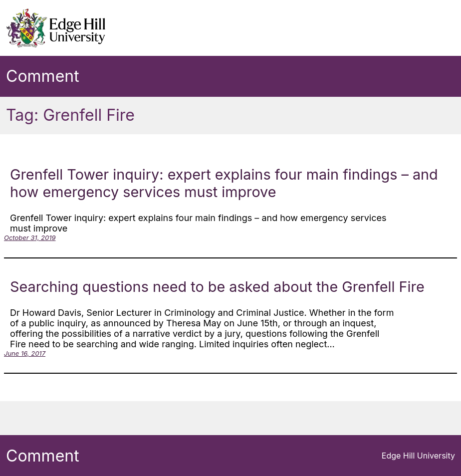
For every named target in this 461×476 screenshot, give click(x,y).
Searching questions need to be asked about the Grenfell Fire (217, 287)
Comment (43, 76)
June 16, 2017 (25, 353)
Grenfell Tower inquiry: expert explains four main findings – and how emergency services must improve (224, 183)
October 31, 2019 (30, 238)
